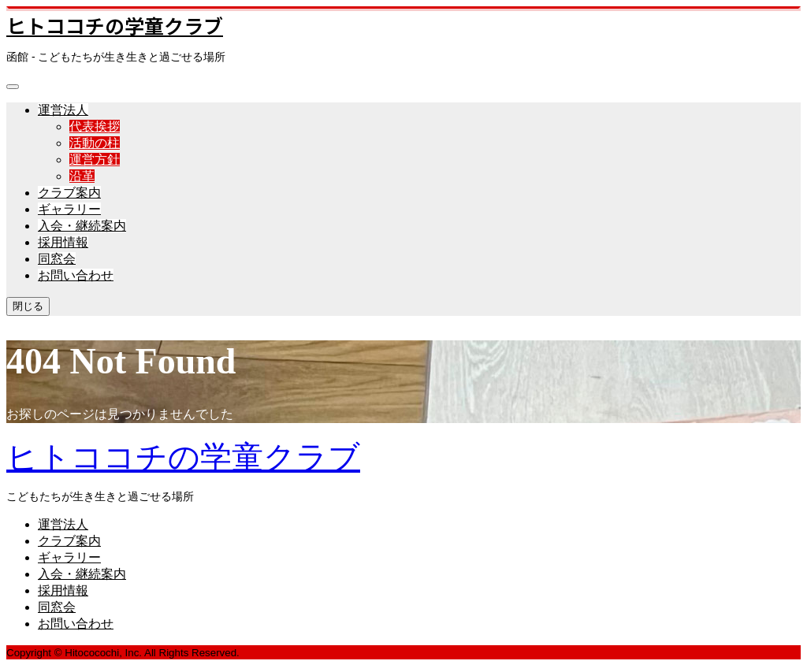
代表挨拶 (95, 126)
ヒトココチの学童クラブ (115, 25)
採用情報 (63, 242)
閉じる (28, 306)
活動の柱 (95, 143)
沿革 (82, 176)
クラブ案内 (69, 193)
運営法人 (63, 110)
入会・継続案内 (82, 226)
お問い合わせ (76, 275)
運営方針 (95, 160)
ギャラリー (69, 209)
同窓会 (57, 259)
